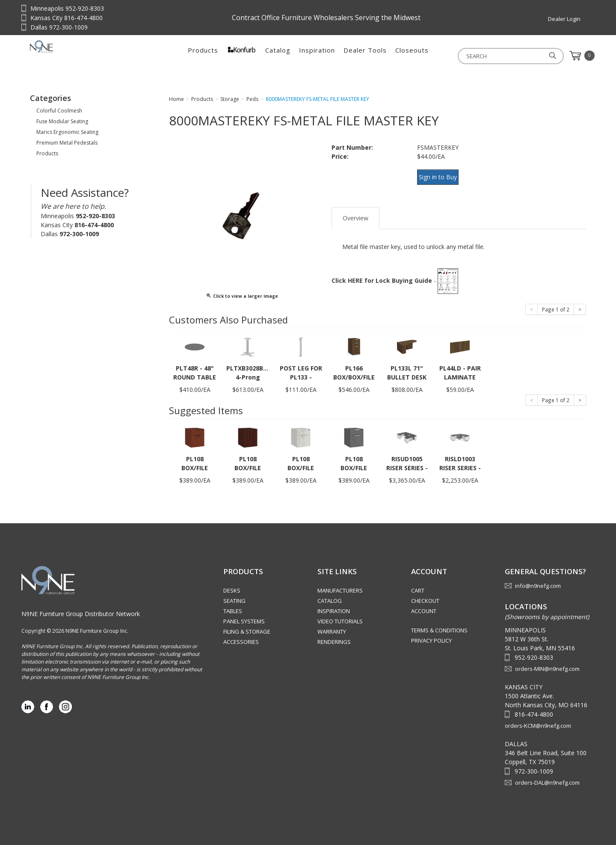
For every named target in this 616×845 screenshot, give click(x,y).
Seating (234, 597)
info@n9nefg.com (538, 582)
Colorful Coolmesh (59, 113)
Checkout (425, 597)
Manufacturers (340, 587)
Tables (233, 607)
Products (203, 56)
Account (424, 607)
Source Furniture (83, 56)
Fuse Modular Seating (62, 124)
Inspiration (317, 56)
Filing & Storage (247, 628)
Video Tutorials (340, 617)
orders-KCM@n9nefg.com (538, 721)
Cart (418, 587)
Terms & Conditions (439, 626)
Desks (232, 587)
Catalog (278, 56)
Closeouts (412, 56)
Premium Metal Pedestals (67, 145)
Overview (355, 214)
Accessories (241, 638)
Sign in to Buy (442, 179)
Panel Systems (244, 617)
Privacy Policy (431, 637)
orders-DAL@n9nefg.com (547, 778)
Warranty (332, 628)
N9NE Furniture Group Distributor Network (81, 609)
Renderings (334, 638)
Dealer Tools (365, 56)
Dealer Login (564, 19)
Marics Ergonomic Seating (67, 135)
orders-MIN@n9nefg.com (547, 664)
